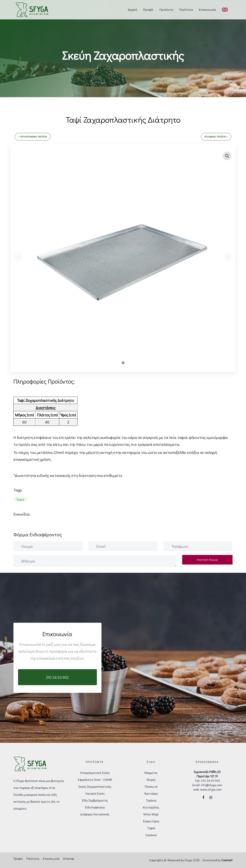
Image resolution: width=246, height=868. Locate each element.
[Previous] (18, 256)
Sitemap (69, 858)
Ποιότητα (33, 858)
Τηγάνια (151, 800)
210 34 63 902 (211, 781)
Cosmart (227, 860)
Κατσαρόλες (151, 807)
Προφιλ (18, 858)
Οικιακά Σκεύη (95, 793)
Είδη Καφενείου (95, 807)
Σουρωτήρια (151, 821)
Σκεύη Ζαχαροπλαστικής (95, 786)
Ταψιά (151, 828)
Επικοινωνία (51, 858)
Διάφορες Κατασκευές (95, 814)
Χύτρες (151, 780)
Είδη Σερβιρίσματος (95, 800)
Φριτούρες (151, 793)
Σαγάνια (151, 835)
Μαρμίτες (151, 773)
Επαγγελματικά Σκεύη (95, 773)
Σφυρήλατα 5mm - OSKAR (95, 780)
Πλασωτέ (151, 786)
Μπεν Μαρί (151, 814)
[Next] (228, 256)
